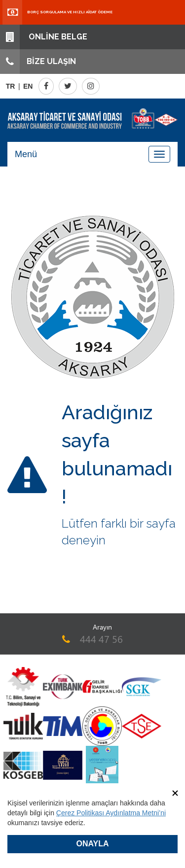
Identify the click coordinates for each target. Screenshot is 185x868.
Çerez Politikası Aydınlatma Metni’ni (111, 813)
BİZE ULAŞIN (38, 62)
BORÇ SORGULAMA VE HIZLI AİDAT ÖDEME (57, 12)
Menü (26, 154)
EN (28, 86)
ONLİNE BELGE (44, 37)
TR (11, 86)
